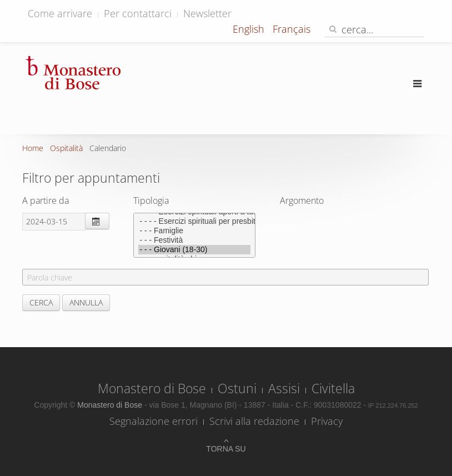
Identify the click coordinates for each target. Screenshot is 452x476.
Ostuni (237, 388)
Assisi (284, 388)
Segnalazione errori (154, 421)
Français (292, 29)
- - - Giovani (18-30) (194, 250)
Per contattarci (138, 13)
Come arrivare (60, 13)
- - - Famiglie (194, 231)
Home (33, 148)
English (250, 29)
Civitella (333, 388)
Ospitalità (66, 148)
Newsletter (207, 13)
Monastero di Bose (152, 388)
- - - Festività (194, 240)
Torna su (226, 449)
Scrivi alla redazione (254, 421)
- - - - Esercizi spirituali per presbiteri (194, 221)
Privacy (327, 421)
